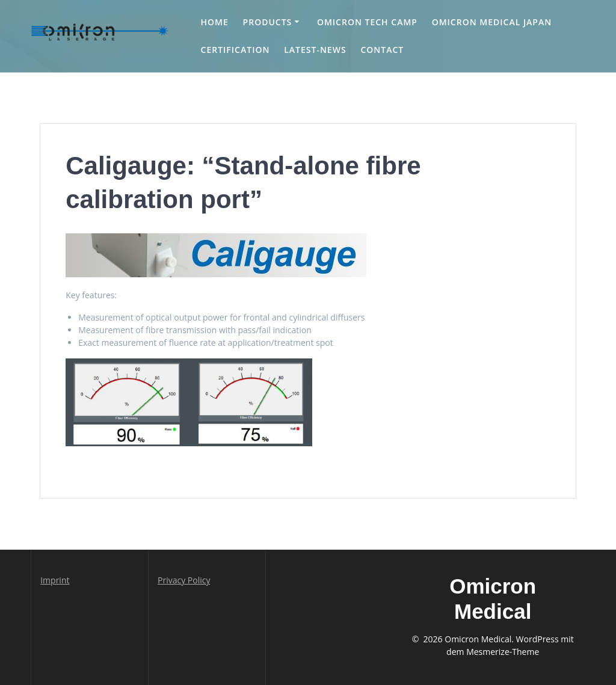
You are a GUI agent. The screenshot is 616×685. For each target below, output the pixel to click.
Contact (382, 50)
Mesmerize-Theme (503, 652)
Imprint (55, 580)
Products (268, 22)
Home (215, 22)
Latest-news (315, 50)
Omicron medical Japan (492, 22)
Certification (236, 50)
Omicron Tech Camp (367, 22)
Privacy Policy (184, 580)
